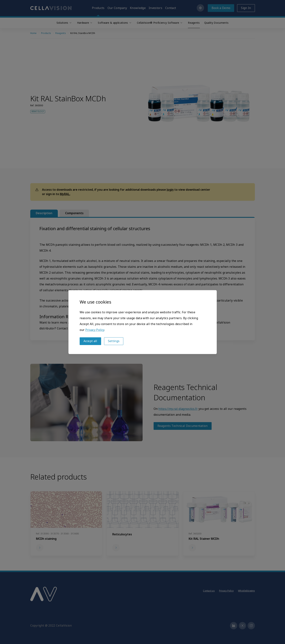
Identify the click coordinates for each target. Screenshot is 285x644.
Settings (114, 341)
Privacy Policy (95, 330)
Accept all (90, 341)
